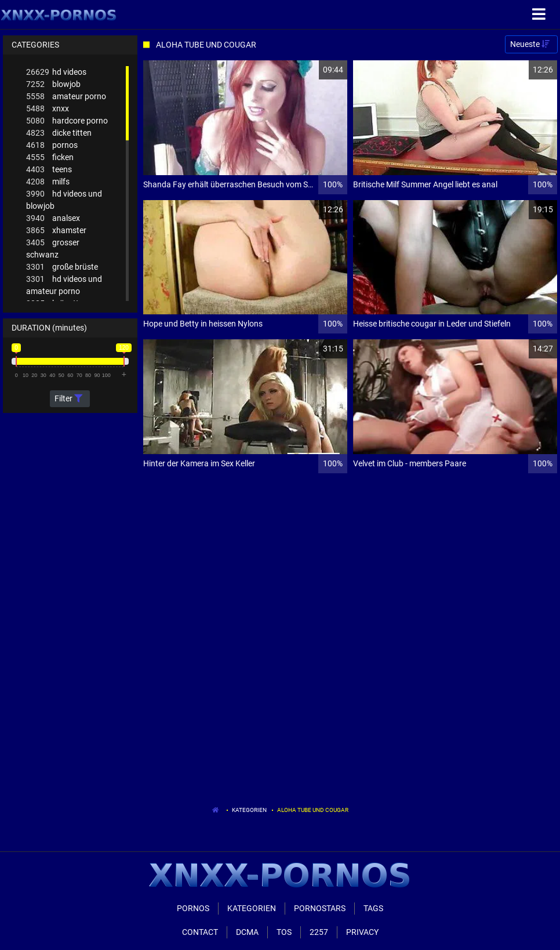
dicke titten (59, 133)
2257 (319, 932)
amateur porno (66, 97)
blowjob (53, 84)
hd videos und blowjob (64, 199)
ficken (50, 157)
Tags (373, 908)
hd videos (56, 72)
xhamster (56, 231)
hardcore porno (67, 121)
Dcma (247, 932)
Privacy (362, 932)
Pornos (193, 908)
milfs (48, 182)
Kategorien (249, 810)
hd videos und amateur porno (64, 284)
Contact (200, 932)
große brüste (62, 267)
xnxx (48, 109)
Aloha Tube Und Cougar (313, 810)
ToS (284, 932)
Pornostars (320, 908)
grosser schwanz (53, 248)
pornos (52, 145)
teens (49, 170)
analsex (53, 218)
